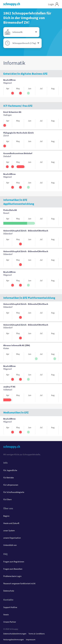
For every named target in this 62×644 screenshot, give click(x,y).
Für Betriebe (9, 478)
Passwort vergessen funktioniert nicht (19, 583)
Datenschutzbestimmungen (15, 634)
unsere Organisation (12, 538)
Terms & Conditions (37, 634)
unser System (9, 530)
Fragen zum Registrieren (14, 562)
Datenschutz (9, 591)
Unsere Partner (10, 622)
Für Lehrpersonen (11, 485)
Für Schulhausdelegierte (14, 492)
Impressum (31, 640)
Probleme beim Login (12, 576)
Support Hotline (10, 607)
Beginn (6, 516)
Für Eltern (7, 499)
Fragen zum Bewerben (13, 569)
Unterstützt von (10, 545)
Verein (6, 615)
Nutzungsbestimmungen (14, 640)
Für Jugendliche (10, 470)
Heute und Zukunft (11, 523)
